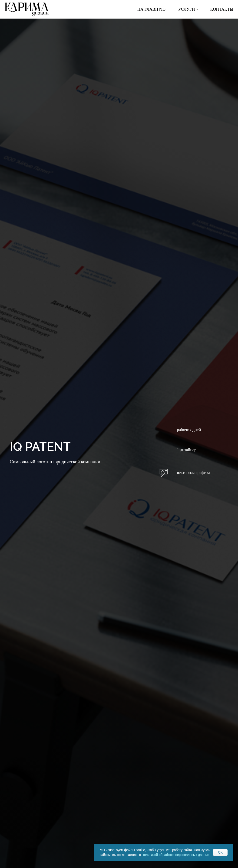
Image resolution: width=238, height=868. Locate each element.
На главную (151, 9)
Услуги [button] (187, 9)
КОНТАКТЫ (222, 9)
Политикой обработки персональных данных (176, 855)
